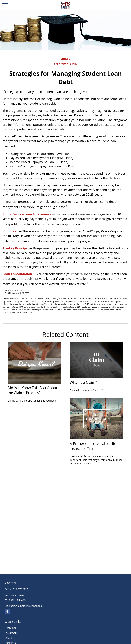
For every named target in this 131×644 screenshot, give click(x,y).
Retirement (11, 628)
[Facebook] (7, 611)
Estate (8, 638)
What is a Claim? (83, 382)
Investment (11, 633)
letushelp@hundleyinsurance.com (24, 606)
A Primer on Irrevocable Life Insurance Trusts (93, 446)
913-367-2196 (20, 589)
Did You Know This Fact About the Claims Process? (32, 390)
